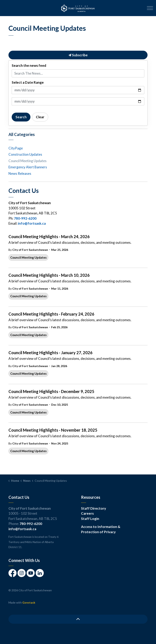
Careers (87, 513)
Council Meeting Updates (28, 257)
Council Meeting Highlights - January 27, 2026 (50, 353)
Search (21, 117)
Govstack (29, 602)
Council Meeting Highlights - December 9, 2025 (51, 391)
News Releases (20, 173)
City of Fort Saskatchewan (30, 250)
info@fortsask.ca (32, 223)
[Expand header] (150, 8)
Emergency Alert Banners (28, 167)
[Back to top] (78, 619)
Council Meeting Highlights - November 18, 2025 (53, 430)
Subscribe (78, 55)
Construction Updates (25, 154)
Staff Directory (94, 508)
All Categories (22, 134)
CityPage (16, 148)
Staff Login (90, 519)
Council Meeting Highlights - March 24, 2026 (49, 237)
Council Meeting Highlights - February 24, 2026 (51, 314)
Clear (40, 117)
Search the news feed (29, 66)
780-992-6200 (25, 218)
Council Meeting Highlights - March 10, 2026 (49, 275)
